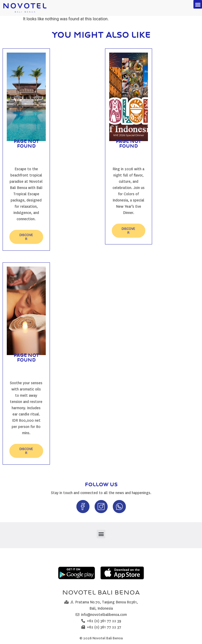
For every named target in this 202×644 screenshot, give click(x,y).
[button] (198, 4)
